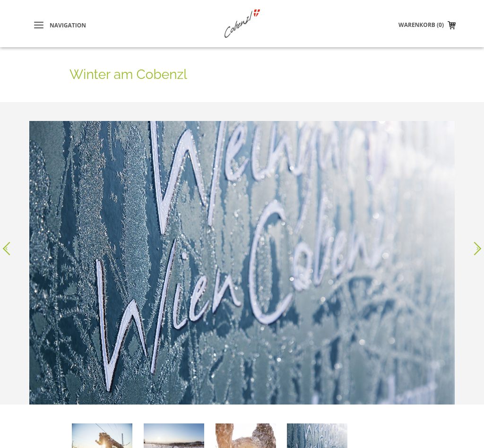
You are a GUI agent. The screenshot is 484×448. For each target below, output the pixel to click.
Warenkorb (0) (421, 25)
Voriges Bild (9, 242)
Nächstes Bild (475, 242)
